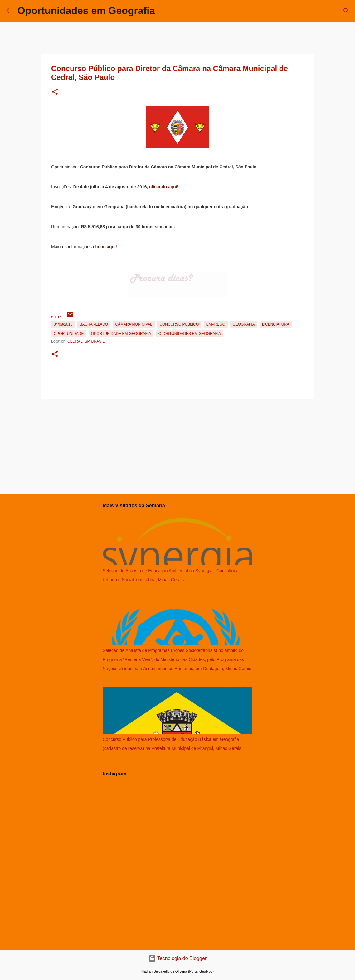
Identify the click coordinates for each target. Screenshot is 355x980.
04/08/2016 (63, 324)
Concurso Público (179, 324)
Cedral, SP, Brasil (86, 341)
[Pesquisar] (346, 11)
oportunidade (69, 334)
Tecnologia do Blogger (178, 958)
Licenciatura (276, 324)
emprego (216, 324)
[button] (55, 92)
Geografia (243, 324)
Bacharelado (94, 324)
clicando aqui (163, 187)
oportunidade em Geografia (121, 334)
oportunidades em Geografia (190, 334)
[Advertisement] (177, 445)
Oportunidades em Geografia (86, 11)
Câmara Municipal (134, 324)
